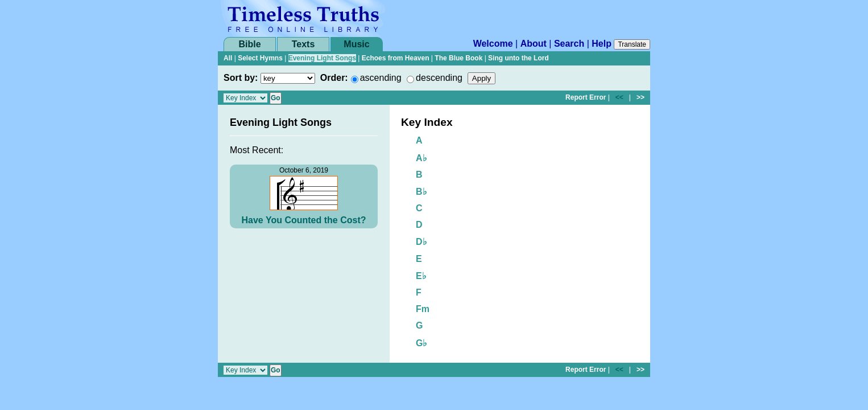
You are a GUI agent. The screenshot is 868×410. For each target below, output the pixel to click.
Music (356, 44)
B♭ (421, 192)
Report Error (586, 97)
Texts (303, 44)
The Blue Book (458, 58)
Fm (423, 309)
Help (602, 44)
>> (640, 97)
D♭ (421, 242)
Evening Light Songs (322, 58)
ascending (381, 78)
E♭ (421, 276)
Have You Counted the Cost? (304, 220)
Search (569, 44)
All (228, 58)
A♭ (421, 158)
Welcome (493, 44)
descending (439, 78)
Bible (249, 44)
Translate (632, 44)
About (534, 44)
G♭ (421, 343)
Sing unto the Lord (518, 58)
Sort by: (241, 78)
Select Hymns (260, 58)
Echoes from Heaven (396, 58)
